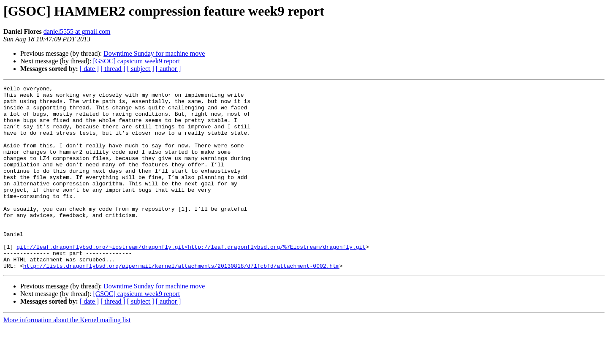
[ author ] (168, 69)
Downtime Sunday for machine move (154, 53)
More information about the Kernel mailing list (67, 357)
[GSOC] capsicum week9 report (136, 61)
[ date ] (89, 69)
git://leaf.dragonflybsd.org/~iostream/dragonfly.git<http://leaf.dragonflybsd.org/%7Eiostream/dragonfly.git (191, 280)
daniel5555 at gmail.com (77, 31)
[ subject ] (141, 69)
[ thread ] (113, 69)
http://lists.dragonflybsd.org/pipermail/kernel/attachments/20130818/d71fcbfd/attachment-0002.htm (181, 302)
